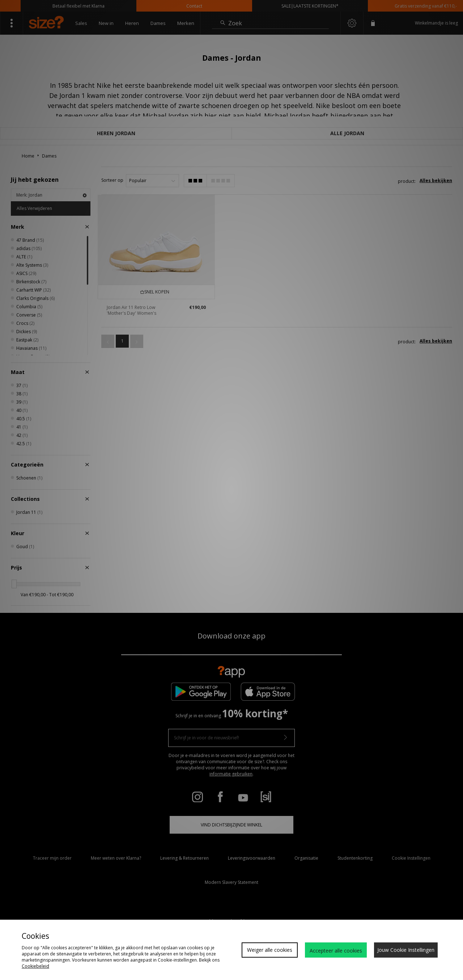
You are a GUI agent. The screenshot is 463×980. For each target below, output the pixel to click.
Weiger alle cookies (270, 950)
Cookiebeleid (35, 966)
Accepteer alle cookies (336, 951)
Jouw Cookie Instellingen (406, 950)
